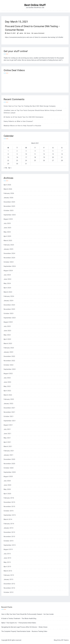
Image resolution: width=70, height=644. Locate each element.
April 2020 (7, 494)
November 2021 (9, 412)
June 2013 (7, 558)
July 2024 (7, 275)
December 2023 (9, 305)
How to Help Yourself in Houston (29, 126)
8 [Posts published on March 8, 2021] (8, 154)
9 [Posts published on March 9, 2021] (17, 154)
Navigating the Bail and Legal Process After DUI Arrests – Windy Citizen (24, 627)
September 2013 (10, 545)
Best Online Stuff (35, 5)
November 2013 (9, 537)
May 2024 (7, 283)
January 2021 (8, 455)
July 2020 (7, 481)
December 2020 (9, 459)
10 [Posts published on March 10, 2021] (26, 154)
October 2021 (9, 416)
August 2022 (8, 374)
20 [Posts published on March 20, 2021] (53, 157)
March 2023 (8, 343)
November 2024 (9, 258)
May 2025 (7, 232)
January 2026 (8, 198)
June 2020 (7, 485)
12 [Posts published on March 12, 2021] (44, 154)
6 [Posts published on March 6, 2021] (53, 151)
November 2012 (9, 588)
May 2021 (7, 438)
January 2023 (8, 352)
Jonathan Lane (9, 110)
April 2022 (7, 391)
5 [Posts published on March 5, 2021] (44, 151)
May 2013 (7, 562)
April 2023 (7, 339)
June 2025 (7, 228)
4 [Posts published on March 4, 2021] (35, 151)
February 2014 (9, 524)
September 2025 (10, 215)
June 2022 (7, 382)
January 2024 (8, 301)
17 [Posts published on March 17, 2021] (26, 157)
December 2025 (9, 202)
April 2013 (7, 567)
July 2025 (7, 223)
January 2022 (8, 404)
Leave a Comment (39, 33)
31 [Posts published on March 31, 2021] (26, 164)
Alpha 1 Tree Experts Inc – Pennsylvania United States (19, 623)
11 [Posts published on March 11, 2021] (35, 154)
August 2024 (8, 271)
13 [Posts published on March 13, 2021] (53, 154)
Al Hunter (7, 117)
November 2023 (9, 309)
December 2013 (9, 532)
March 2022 (8, 395)
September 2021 (10, 421)
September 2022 (10, 369)
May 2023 (7, 335)
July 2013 (7, 554)
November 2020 (9, 464)
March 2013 (8, 571)
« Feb (5, 168)
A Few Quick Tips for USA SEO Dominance (28, 117)
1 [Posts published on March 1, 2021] (8, 151)
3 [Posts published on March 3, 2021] (26, 151)
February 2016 (9, 498)
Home (28, 33)
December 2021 (9, 408)
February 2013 (9, 575)
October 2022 (9, 365)
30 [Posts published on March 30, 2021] (17, 164)
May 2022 (7, 386)
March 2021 (8, 446)
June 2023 (7, 331)
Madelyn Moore (9, 126)
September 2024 (10, 266)
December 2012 (9, 584)
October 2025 (9, 211)
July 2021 (7, 429)
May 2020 (7, 489)
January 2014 (8, 528)
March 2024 (8, 292)
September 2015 (10, 515)
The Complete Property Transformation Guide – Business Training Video (24, 631)
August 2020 (8, 476)
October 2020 (9, 468)
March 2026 (8, 189)
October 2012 (9, 592)
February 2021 (9, 451)
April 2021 (7, 442)
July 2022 (7, 378)
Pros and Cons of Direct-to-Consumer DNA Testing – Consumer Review (32, 28)
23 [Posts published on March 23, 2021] (17, 160)
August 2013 (8, 549)
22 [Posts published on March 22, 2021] (8, 160)
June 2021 (7, 434)
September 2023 (10, 318)
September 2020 (10, 472)
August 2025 (8, 219)
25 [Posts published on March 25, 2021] (35, 160)
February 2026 (9, 193)
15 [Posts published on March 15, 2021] (8, 157)
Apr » (10, 168)
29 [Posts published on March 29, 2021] (8, 164)
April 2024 (7, 288)
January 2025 (8, 249)
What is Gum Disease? (25, 121)
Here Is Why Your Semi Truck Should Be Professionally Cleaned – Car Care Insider (28, 614)
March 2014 (8, 519)
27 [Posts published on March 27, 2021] (53, 160)
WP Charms (65, 640)
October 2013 (9, 541)
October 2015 (9, 511)
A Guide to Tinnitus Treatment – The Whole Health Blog (19, 618)
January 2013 (8, 579)
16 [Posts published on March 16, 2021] (17, 157)
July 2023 (7, 326)
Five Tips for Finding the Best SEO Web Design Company (35, 106)
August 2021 (8, 425)
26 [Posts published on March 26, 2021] (44, 160)
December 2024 (9, 253)
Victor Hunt (8, 106)
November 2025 (9, 206)
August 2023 (8, 322)
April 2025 (7, 236)
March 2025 (8, 241)
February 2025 (9, 245)
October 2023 (9, 313)
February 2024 (9, 296)
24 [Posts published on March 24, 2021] (26, 160)
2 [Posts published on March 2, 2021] (17, 151)
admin (21, 33)
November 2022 (9, 361)
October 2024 (9, 262)
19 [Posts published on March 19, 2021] (44, 157)
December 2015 (9, 502)
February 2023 (9, 348)
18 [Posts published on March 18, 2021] (35, 157)
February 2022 (9, 399)
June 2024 (7, 279)
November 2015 (9, 507)
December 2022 (9, 356)
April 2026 (7, 185)
